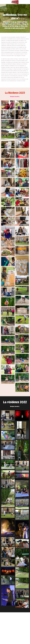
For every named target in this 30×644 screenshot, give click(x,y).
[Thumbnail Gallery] (8, 105)
